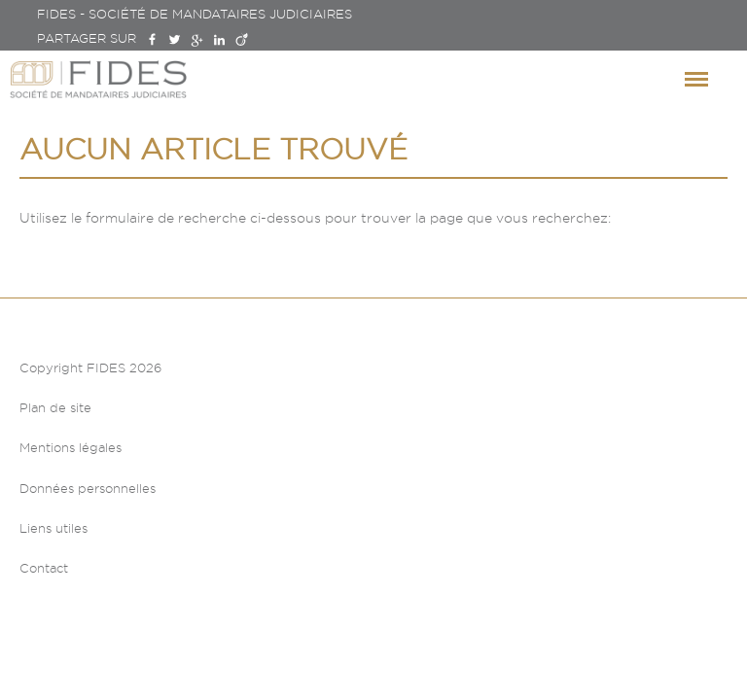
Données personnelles (88, 488)
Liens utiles (53, 528)
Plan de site (55, 407)
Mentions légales (71, 447)
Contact (44, 568)
